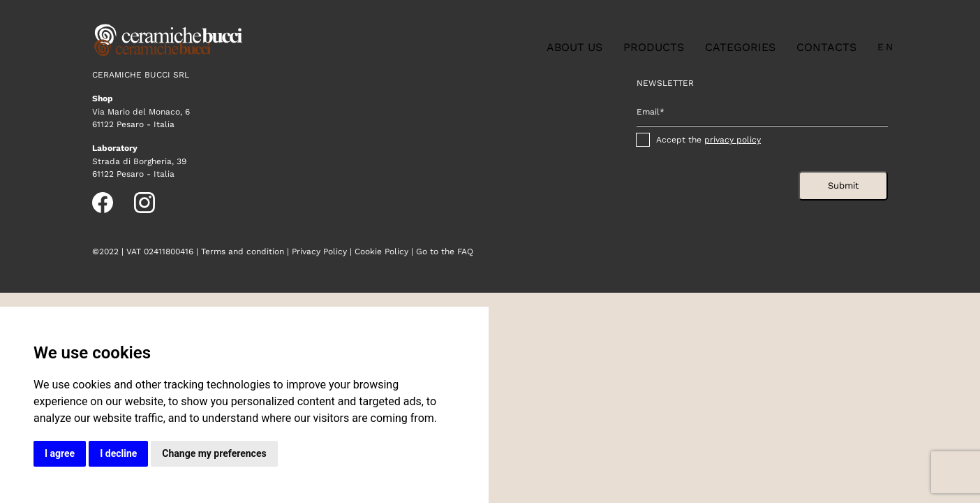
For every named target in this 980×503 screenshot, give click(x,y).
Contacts (826, 47)
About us (574, 47)
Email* (651, 112)
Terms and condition (243, 251)
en (886, 47)
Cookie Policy (381, 251)
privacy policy (733, 140)
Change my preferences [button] (214, 453)
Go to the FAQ (445, 251)
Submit (843, 185)
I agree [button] (60, 453)
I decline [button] (118, 453)
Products (654, 47)
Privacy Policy (319, 251)
